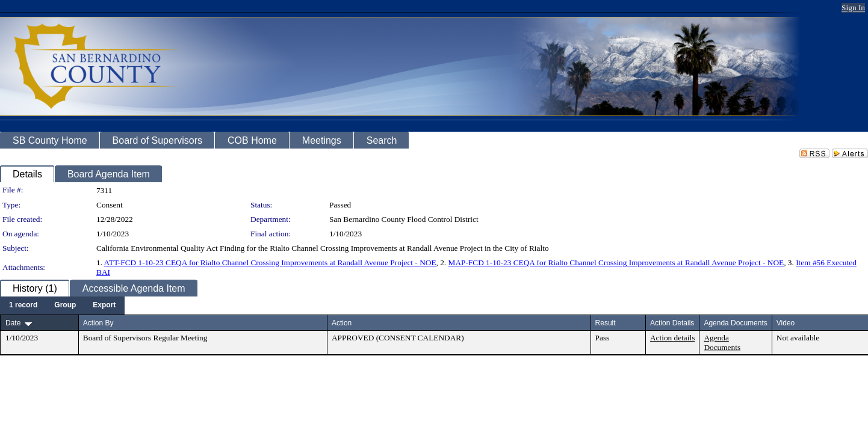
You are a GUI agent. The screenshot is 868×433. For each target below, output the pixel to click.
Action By (98, 323)
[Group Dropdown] (65, 306)
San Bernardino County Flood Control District (404, 219)
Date (13, 323)
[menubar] (62, 306)
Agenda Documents (722, 342)
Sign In (853, 8)
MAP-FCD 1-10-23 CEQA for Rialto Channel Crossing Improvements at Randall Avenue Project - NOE (616, 263)
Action (342, 323)
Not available (798, 338)
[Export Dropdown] (104, 306)
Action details (672, 338)
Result (606, 323)
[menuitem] (23, 306)
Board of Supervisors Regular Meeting (145, 338)
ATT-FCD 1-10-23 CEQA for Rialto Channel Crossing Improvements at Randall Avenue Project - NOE (270, 263)
